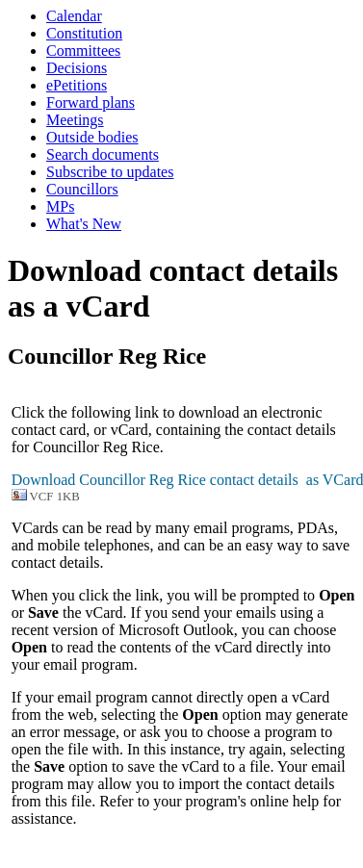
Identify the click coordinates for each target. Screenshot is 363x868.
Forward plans (91, 102)
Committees (83, 51)
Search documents (103, 154)
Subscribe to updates (110, 172)
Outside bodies (92, 137)
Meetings (75, 120)
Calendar (74, 16)
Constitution (84, 33)
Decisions (77, 68)
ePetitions (77, 85)
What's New (84, 224)
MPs (60, 206)
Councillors (82, 189)
